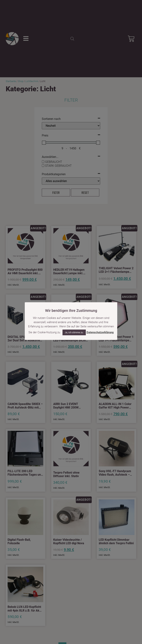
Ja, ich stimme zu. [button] (74, 332)
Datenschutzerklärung (100, 332)
